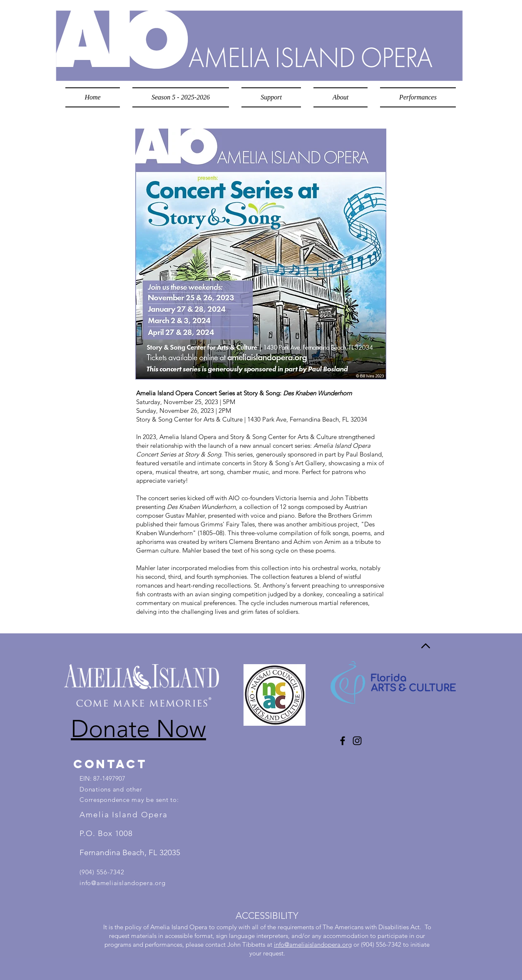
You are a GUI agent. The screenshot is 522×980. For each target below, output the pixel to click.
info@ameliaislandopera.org (123, 883)
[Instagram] (357, 741)
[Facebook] (343, 741)
